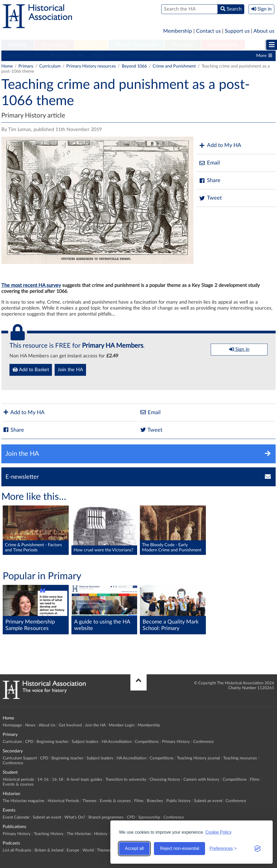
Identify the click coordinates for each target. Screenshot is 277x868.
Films (255, 780)
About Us (47, 725)
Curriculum (15, 56)
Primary (18, 45)
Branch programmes (106, 817)
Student (91, 45)
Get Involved (70, 725)
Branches (155, 801)
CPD (38, 56)
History (101, 834)
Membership (178, 31)
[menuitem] (18, 45)
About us (264, 31)
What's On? (75, 817)
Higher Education (136, 45)
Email (209, 163)
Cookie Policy (218, 832)
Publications (223, 45)
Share (210, 181)
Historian (183, 45)
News (30, 725)
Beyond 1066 (134, 66)
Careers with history (201, 780)
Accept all (134, 848)
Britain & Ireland (49, 850)
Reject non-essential (179, 848)
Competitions (184, 56)
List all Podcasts (17, 850)
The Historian (79, 834)
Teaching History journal (198, 758)
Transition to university (126, 780)
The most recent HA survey (31, 286)
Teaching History (49, 834)
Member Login (122, 725)
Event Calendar (16, 817)
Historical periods (18, 780)
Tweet (210, 198)
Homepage (12, 725)
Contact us (208, 31)
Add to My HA (220, 145)
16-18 (58, 780)
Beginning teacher (68, 56)
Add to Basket (31, 370)
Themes (90, 801)
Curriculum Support (20, 758)
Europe (73, 850)
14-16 (43, 780)
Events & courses (18, 784)
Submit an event (208, 801)
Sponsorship (149, 817)
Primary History (220, 56)
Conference (203, 742)
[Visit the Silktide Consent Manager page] (258, 849)
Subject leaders (107, 56)
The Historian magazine (24, 801)
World (88, 850)
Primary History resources (91, 66)
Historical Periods (63, 801)
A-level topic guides (84, 780)
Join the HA (70, 370)
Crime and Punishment (175, 66)
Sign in (239, 349)
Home (7, 66)
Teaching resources (240, 758)
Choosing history (165, 780)
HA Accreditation (146, 56)
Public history (179, 801)
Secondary (54, 45)
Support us (237, 31)
